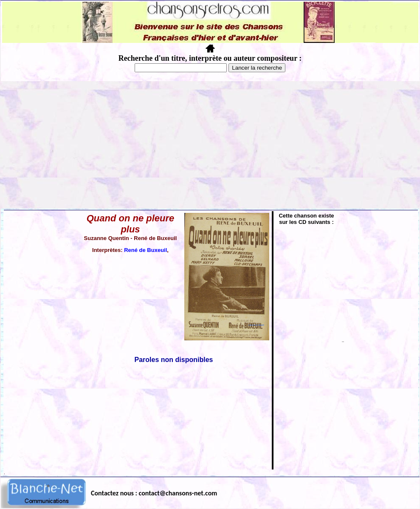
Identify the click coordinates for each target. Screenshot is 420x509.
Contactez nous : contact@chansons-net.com (154, 493)
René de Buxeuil (145, 250)
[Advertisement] (210, 145)
